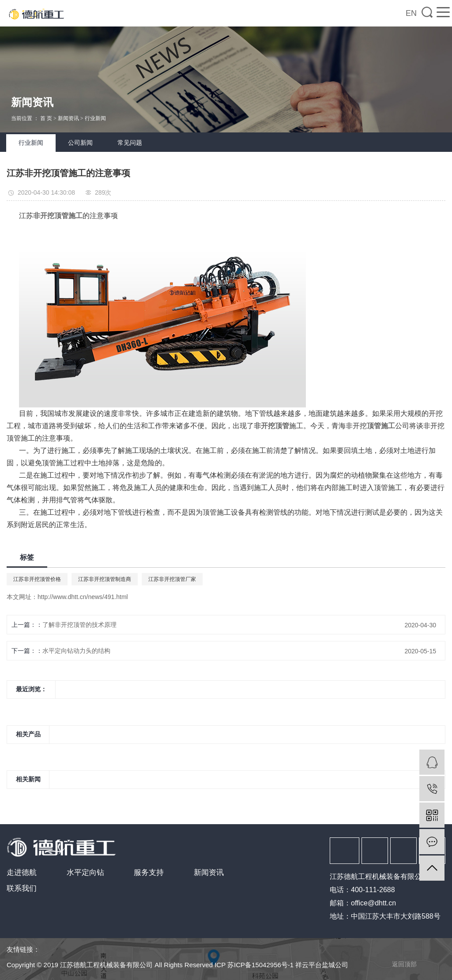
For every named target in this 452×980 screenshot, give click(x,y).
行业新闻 (95, 118)
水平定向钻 (85, 873)
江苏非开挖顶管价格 (37, 579)
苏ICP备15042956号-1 (260, 965)
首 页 (46, 118)
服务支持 (149, 873)
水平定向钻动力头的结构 (76, 651)
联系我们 (22, 888)
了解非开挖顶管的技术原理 (79, 625)
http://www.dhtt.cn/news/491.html (83, 597)
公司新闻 (80, 143)
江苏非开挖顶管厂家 (172, 579)
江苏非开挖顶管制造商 (105, 579)
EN (411, 13)
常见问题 (130, 143)
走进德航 (22, 873)
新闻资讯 (68, 118)
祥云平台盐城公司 (322, 965)
